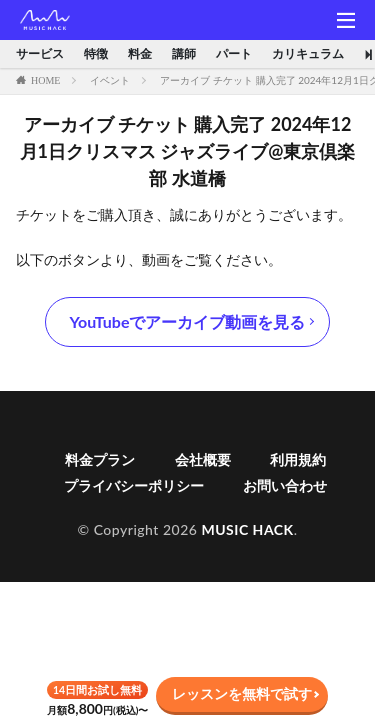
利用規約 (298, 459)
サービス (40, 54)
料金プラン (100, 459)
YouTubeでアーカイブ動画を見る (188, 321)
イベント (110, 80)
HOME (45, 80)
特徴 (96, 54)
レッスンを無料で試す (242, 693)
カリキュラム (308, 54)
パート (234, 54)
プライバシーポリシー (134, 485)
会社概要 (203, 459)
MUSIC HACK (247, 529)
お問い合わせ (285, 485)
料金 (140, 54)
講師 (184, 54)
